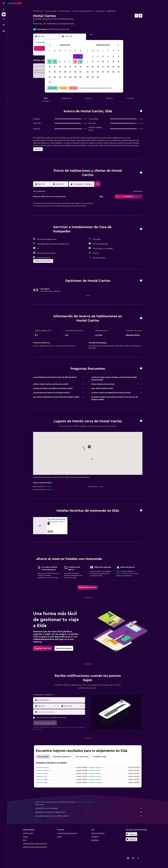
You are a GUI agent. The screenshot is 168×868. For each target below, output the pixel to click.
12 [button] (60, 67)
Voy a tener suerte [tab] (82, 757)
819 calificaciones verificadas (58, 29)
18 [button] (55, 72)
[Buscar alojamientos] (4, 14)
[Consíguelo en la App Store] (131, 839)
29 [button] (75, 77)
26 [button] (60, 77)
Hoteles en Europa (51, 11)
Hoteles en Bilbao (42, 780)
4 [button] (55, 62)
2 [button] (81, 56)
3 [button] (50, 62)
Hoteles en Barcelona (96, 768)
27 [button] (65, 77)
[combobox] (61, 700)
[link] (88, 587)
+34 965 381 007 (39, 26)
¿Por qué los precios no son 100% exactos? (89, 816)
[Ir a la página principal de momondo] (15, 3)
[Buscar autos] (4, 19)
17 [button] (50, 72)
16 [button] (81, 67)
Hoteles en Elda (100, 11)
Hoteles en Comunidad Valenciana (82, 11)
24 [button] (50, 77)
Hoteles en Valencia (43, 771)
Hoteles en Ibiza (42, 777)
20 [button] (65, 72)
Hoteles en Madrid (42, 768)
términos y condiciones (68, 727)
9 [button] (81, 62)
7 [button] (70, 62)
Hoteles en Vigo (42, 783)
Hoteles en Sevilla (94, 771)
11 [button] (55, 67)
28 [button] (70, 77)
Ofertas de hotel (38, 11)
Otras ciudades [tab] (43, 757)
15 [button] (75, 67)
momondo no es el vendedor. (89, 808)
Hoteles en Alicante (95, 777)
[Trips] (4, 25)
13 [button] (65, 67)
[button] (4, 3)
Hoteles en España (64, 11)
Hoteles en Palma (42, 774)
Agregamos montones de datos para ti (89, 812)
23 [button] (80, 72)
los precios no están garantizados (84, 802)
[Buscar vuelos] (4, 10)
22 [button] (75, 72)
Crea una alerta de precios (125, 574)
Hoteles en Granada (95, 783)
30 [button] (81, 77)
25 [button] (55, 77)
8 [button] (75, 62)
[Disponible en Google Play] (131, 834)
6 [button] (65, 62)
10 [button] (50, 67)
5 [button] (60, 62)
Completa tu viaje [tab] (99, 757)
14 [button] (70, 67)
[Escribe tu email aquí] (61, 712)
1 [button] (75, 56)
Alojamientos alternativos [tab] (62, 757)
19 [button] (60, 72)
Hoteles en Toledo (94, 780)
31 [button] (50, 82)
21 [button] (70, 72)
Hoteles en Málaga (94, 774)
